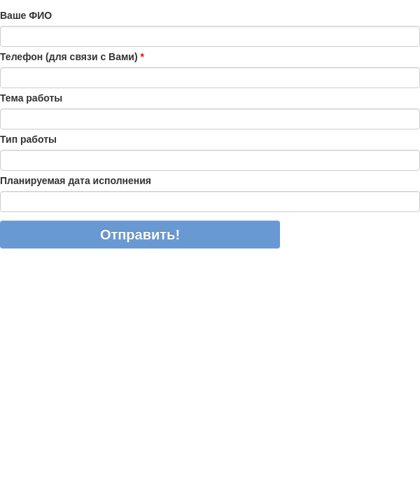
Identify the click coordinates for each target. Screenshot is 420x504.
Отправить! (140, 234)
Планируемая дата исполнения (76, 181)
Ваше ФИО (26, 15)
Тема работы (31, 98)
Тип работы (28, 139)
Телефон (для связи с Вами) (72, 57)
